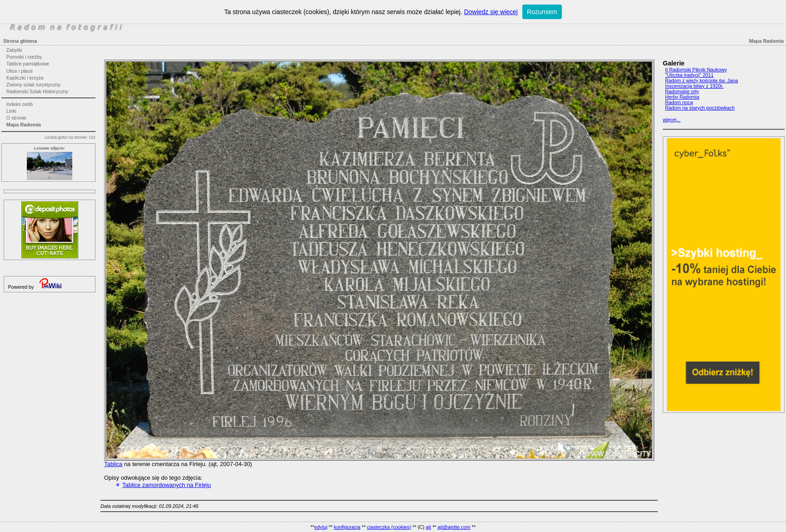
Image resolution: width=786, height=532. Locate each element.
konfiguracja (347, 527)
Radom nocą (679, 102)
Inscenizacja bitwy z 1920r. (694, 86)
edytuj (321, 527)
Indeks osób (20, 104)
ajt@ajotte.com (454, 527)
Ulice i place (20, 71)
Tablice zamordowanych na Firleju (167, 485)
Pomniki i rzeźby (24, 57)
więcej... (672, 120)
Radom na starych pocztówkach (700, 108)
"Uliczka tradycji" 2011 (689, 75)
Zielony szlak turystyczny (33, 85)
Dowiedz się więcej (491, 12)
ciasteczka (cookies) (389, 527)
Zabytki (14, 50)
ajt (428, 527)
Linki (11, 111)
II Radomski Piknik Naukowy (696, 70)
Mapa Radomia (24, 125)
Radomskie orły (682, 91)
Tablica (113, 464)
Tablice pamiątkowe (28, 64)
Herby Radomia (682, 97)
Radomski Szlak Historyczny (37, 91)
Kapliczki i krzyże (25, 78)
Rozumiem (542, 12)
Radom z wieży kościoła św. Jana (701, 80)
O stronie (16, 118)
